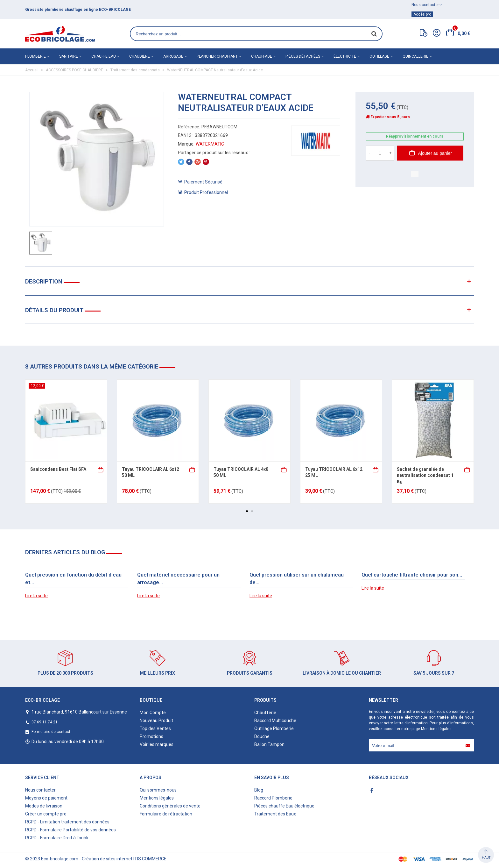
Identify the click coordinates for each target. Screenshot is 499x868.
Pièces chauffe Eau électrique (284, 806)
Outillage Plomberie (274, 728)
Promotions (151, 736)
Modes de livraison (44, 806)
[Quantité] (380, 153)
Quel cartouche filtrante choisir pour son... (412, 575)
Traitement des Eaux (275, 814)
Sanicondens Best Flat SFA (58, 469)
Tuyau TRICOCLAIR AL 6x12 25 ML (334, 472)
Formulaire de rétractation (166, 814)
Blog (259, 790)
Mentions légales (436, 729)
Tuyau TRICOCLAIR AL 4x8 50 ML (241, 472)
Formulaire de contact (51, 732)
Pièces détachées (303, 56)
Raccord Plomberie (273, 798)
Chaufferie (265, 713)
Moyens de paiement (46, 798)
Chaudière (140, 56)
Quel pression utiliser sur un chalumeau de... (297, 579)
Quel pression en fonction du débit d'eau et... (73, 579)
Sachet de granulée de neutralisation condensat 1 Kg (425, 475)
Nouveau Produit (156, 721)
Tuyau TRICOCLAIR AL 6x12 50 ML (151, 472)
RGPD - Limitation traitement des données (67, 822)
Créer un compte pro (46, 814)
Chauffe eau (104, 56)
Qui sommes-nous (158, 790)
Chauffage (262, 56)
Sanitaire (69, 56)
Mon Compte (153, 713)
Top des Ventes (155, 728)
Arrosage (173, 56)
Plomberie (35, 56)
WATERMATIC (210, 144)
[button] (247, 511)
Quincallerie (415, 56)
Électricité (345, 56)
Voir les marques (157, 744)
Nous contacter (40, 790)
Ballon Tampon (269, 744)
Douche (262, 736)
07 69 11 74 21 (45, 722)
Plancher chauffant (217, 56)
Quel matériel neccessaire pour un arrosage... (178, 579)
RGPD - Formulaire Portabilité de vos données (70, 830)
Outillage (379, 56)
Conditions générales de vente (170, 806)
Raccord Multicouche (275, 721)
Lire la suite (36, 596)
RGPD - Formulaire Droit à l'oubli (57, 838)
